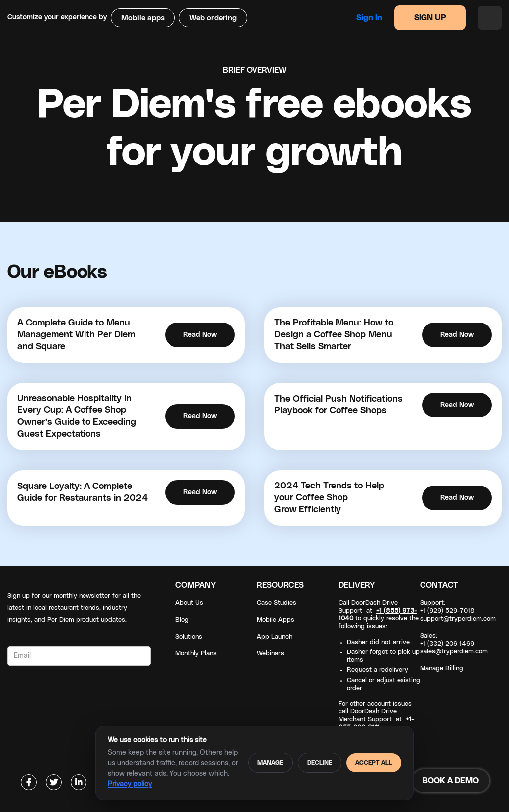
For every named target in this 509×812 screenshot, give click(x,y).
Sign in (369, 18)
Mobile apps (143, 18)
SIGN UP (430, 18)
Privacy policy (130, 784)
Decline (320, 763)
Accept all (374, 763)
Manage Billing (442, 669)
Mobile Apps (276, 620)
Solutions (189, 637)
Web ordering (213, 18)
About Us (189, 603)
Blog (182, 620)
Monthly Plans (196, 654)
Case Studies (277, 603)
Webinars (271, 654)
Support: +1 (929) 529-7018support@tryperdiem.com (458, 611)
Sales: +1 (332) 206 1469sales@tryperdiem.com (454, 644)
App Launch (275, 637)
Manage (270, 763)
